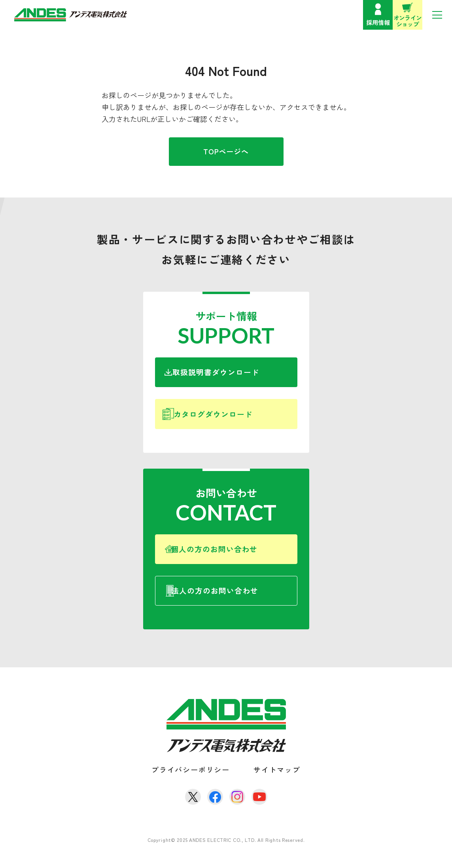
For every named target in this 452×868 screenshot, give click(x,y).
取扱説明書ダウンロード (234, 374)
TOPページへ (226, 151)
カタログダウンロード (232, 420)
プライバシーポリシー (191, 785)
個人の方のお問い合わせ (235, 558)
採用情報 (378, 22)
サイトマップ (277, 785)
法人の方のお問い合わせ (237, 604)
